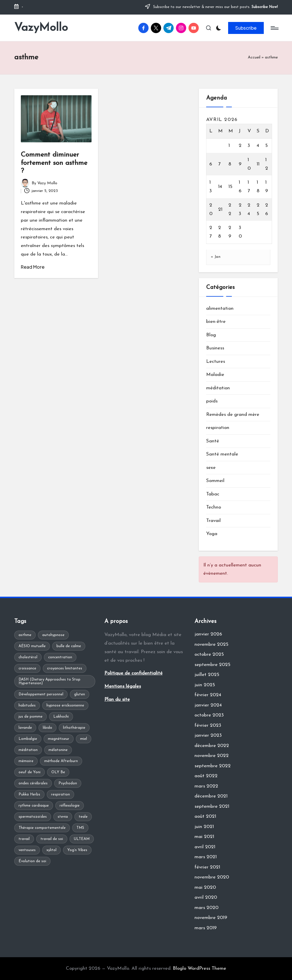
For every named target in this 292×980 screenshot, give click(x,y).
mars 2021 (206, 857)
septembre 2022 (213, 766)
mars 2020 (206, 908)
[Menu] (274, 28)
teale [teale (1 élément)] (83, 817)
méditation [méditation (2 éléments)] (28, 750)
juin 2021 (204, 827)
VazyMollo (41, 28)
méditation (218, 388)
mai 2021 (204, 837)
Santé (213, 441)
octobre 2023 (209, 715)
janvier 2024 (208, 705)
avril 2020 (206, 897)
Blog (211, 335)
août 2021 (205, 816)
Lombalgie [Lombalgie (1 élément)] (28, 739)
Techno (214, 507)
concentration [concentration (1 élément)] (60, 657)
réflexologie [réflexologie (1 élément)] (70, 806)
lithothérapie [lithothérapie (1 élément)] (74, 728)
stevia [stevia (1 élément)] (63, 817)
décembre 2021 (211, 796)
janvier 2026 (208, 634)
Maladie (215, 375)
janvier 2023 (208, 735)
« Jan (216, 257)
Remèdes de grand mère (233, 415)
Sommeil (215, 481)
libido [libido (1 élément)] (47, 728)
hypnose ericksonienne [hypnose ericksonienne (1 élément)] (65, 705)
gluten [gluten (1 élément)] (80, 694)
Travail (213, 521)
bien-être (216, 322)
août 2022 (206, 776)
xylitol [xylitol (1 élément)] (51, 850)
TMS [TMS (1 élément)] (80, 828)
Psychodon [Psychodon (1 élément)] (68, 783)
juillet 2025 (207, 675)
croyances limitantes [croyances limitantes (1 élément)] (65, 668)
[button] (246, 28)
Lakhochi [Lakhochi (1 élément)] (61, 717)
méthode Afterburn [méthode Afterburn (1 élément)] (61, 761)
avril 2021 (205, 847)
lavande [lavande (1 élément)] (25, 728)
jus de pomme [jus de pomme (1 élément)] (31, 717)
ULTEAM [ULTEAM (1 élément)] (82, 839)
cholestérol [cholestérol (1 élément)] (28, 657)
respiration (218, 428)
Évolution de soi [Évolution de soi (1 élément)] (32, 861)
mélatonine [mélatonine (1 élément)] (58, 750)
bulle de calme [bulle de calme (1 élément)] (69, 646)
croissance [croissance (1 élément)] (27, 668)
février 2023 (208, 725)
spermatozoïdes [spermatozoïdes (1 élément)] (33, 817)
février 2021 (207, 867)
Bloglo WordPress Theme (199, 968)
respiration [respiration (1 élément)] (60, 794)
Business (215, 348)
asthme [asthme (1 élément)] (25, 635)
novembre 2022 (212, 756)
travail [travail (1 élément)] (24, 839)
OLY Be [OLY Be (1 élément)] (58, 772)
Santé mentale (222, 454)
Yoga (212, 534)
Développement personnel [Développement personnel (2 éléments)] (41, 694)
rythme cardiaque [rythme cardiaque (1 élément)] (34, 806)
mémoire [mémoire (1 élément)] (26, 761)
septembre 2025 (212, 665)
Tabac (213, 494)
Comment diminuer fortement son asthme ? (54, 163)
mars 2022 (206, 786)
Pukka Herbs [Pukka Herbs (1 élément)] (29, 794)
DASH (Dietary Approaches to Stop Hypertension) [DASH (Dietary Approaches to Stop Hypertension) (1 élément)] (49, 681)
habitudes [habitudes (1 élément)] (27, 705)
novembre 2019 (211, 918)
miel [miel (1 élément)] (84, 739)
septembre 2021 (212, 806)
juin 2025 (205, 685)
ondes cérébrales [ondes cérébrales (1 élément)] (33, 783)
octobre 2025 (209, 654)
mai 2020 (205, 887)
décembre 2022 (212, 746)
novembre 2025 (211, 644)
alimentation (220, 308)
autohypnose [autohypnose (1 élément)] (53, 635)
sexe (211, 468)
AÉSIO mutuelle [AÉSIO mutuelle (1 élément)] (32, 646)
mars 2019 (206, 928)
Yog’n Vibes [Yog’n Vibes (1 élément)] (77, 850)
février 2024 (208, 695)
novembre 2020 (212, 877)
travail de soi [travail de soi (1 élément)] (52, 839)
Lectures (216, 362)
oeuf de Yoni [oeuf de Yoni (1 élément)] (30, 772)
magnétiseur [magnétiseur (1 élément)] (59, 739)
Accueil (254, 57)
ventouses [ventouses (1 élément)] (27, 850)
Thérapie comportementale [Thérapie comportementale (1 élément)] (42, 828)
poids (212, 401)
